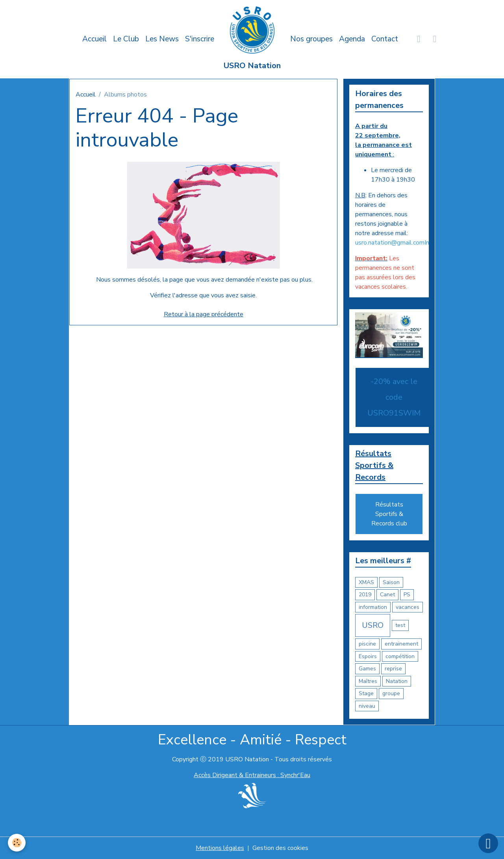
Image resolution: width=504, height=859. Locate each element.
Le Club (126, 39)
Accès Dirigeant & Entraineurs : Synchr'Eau (252, 775)
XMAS (366, 582)
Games (367, 669)
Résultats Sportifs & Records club (389, 514)
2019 (365, 595)
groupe (391, 693)
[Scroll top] (488, 843)
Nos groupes (311, 39)
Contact (385, 39)
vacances (408, 607)
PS (407, 595)
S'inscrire (200, 39)
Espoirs (368, 656)
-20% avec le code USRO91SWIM (394, 397)
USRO (373, 625)
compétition (400, 656)
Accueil (94, 39)
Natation (397, 681)
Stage (366, 693)
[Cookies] (17, 843)
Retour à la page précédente (204, 314)
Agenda (352, 39)
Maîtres (368, 681)
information (373, 607)
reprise (393, 669)
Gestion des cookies (280, 848)
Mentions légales (220, 848)
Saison (391, 582)
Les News (162, 39)
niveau (367, 706)
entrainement (401, 644)
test (400, 625)
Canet (387, 595)
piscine (367, 644)
